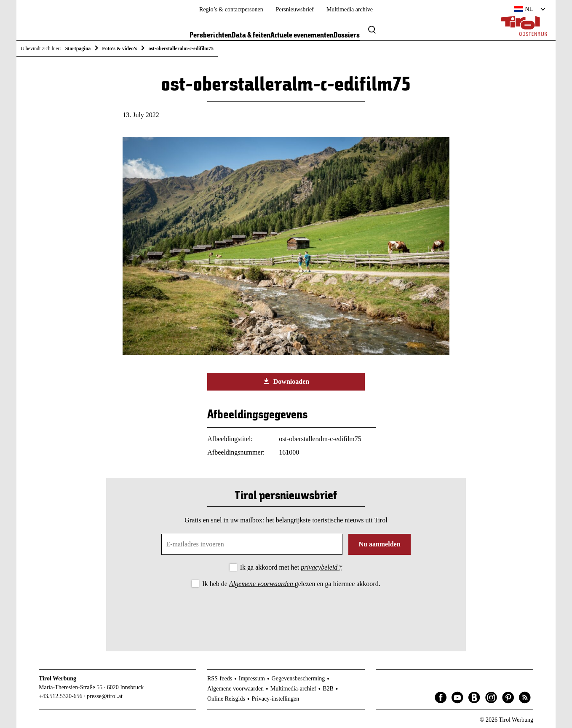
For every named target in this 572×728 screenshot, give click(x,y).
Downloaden (286, 381)
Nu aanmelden (379, 544)
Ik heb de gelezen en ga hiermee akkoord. (291, 584)
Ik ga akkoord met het (291, 567)
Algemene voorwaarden (262, 584)
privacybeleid (320, 567)
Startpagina (78, 48)
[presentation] (286, 613)
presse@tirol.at (105, 696)
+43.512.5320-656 (61, 696)
